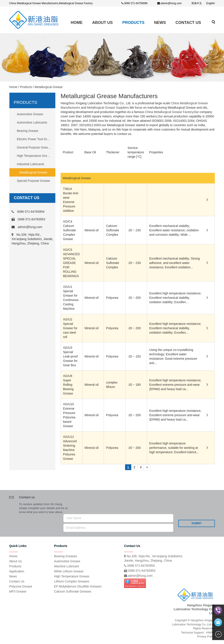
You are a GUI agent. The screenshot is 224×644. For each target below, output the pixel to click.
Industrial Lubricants (31, 164)
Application (17, 571)
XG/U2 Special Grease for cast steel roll (70, 328)
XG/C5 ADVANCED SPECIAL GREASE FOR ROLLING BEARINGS (71, 263)
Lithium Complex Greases (72, 581)
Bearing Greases (66, 556)
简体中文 (197, 3)
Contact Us (188, 23)
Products (133, 23)
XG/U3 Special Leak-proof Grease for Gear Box (70, 356)
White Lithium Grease (69, 571)
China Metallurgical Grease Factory (169, 112)
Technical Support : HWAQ (198, 632)
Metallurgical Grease (33, 172)
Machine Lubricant (66, 566)
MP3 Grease (18, 591)
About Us (16, 561)
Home (77, 23)
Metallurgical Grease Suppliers (108, 108)
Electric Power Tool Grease (35, 139)
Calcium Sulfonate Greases (73, 591)
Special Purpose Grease (33, 181)
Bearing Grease (28, 131)
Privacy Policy (206, 636)
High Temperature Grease (34, 156)
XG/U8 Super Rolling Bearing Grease (68, 385)
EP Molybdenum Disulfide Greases (78, 586)
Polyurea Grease (21, 586)
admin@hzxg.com (171, 3)
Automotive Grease (30, 114)
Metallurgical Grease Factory (76, 3)
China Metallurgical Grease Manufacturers (34, 3)
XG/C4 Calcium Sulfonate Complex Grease (69, 230)
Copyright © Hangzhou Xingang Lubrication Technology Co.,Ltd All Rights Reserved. (193, 624)
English (211, 3)
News (160, 23)
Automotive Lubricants (32, 122)
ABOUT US (102, 23)
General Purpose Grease (34, 147)
